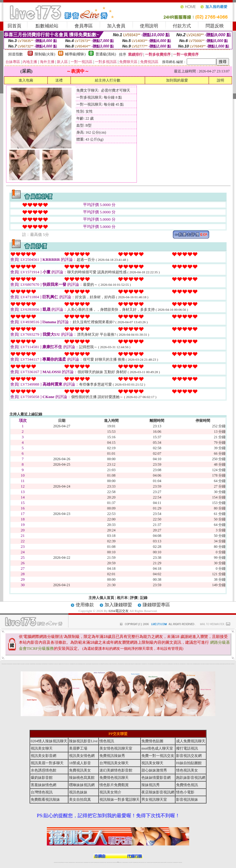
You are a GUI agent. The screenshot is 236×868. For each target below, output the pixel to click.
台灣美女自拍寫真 (8, 664)
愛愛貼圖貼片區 (82, 664)
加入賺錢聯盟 (118, 605)
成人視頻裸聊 (137, 862)
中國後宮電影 (221, 664)
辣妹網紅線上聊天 (127, 862)
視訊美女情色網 (82, 756)
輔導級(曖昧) (75, 54)
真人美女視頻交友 (145, 862)
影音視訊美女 (170, 862)
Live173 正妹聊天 (133, 862)
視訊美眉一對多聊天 (47, 763)
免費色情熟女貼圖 (107, 664)
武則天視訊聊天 (98, 664)
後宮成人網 (61, 664)
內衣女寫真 (16, 664)
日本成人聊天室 (163, 664)
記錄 (144, 598)
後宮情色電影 (37, 664)
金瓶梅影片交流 (201, 664)
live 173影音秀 (66, 862)
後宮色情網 (160, 664)
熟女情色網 (15, 664)
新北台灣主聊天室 (22, 664)
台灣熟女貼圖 (39, 664)
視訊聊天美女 (68, 862)
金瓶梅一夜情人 (189, 664)
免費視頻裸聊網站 (135, 862)
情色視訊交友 (172, 862)
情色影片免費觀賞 (114, 785)
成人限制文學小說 (149, 664)
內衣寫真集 (110, 664)
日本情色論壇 (187, 664)
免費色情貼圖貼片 (132, 664)
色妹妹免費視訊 (108, 862)
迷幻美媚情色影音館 (116, 770)
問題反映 (215, 26)
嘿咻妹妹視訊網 (82, 785)
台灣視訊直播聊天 (174, 862)
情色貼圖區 (40, 664)
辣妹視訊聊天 (12, 664)
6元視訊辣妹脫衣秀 (114, 664)
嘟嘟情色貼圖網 (196, 664)
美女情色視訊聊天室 (116, 748)
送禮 (59, 80)
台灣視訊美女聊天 (114, 763)
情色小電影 (185, 792)
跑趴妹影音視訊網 (191, 778)
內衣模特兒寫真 (42, 664)
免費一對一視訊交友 (158, 756)
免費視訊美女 (80, 770)
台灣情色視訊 (118, 664)
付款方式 (182, 26)
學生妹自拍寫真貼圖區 (158, 664)
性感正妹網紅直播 (125, 862)
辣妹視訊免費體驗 (120, 664)
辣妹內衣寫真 (134, 664)
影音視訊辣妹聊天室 (84, 664)
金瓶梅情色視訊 (72, 862)
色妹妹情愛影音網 (156, 778)
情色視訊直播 (57, 862)
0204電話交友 (119, 611)
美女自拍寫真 (80, 800)
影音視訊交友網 (189, 756)
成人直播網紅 (116, 862)
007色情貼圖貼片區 (34, 664)
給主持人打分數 (108, 80)
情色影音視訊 (63, 862)
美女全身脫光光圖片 (178, 664)
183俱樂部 (176, 664)
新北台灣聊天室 (88, 664)
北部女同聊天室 (63, 664)
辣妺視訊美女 (181, 862)
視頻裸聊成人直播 (140, 862)
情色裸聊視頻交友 (157, 862)
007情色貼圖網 (129, 664)
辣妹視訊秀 (10, 664)
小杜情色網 (166, 664)
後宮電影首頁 (165, 664)
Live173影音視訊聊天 (94, 862)
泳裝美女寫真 (140, 664)
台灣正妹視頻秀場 (148, 862)
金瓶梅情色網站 (51, 664)
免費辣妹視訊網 (125, 664)
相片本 (122, 598)
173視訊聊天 (89, 862)
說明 (220, 80)
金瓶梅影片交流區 (172, 664)
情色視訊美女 (187, 770)
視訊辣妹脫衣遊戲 (138, 664)
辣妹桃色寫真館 (82, 778)
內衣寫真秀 (53, 664)
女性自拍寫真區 (70, 664)
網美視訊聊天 (161, 862)
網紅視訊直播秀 (114, 862)
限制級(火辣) (45, 54)
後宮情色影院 (77, 664)
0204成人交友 (75, 664)
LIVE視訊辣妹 (59, 862)
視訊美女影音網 (43, 756)
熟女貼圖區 (87, 664)
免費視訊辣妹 (44, 664)
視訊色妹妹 (78, 792)
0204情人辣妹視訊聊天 (104, 664)
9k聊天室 (18, 664)
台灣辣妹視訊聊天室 (77, 862)
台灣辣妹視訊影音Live (31, 664)
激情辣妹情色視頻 (154, 862)
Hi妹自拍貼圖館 (189, 763)
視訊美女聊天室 (168, 862)
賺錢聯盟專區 (156, 605)
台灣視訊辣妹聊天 (82, 862)
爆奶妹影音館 (42, 778)
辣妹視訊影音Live (83, 741)
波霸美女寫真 (175, 664)
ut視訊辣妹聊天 (97, 862)
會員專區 (84, 26)
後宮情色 (13, 664)
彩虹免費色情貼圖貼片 (199, 664)
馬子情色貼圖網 (59, 664)
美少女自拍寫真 (55, 664)
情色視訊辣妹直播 (159, 862)
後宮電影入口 (100, 664)
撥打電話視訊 (187, 748)
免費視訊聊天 (101, 862)
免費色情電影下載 (155, 664)
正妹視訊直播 (111, 862)
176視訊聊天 (109, 862)
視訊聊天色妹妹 (91, 862)
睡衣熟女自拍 (111, 664)
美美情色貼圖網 (46, 664)
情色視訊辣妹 (55, 862)
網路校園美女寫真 (79, 664)
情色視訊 (107, 741)
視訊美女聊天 (42, 748)
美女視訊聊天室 (191, 664)
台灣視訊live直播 (61, 862)
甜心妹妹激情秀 (154, 770)
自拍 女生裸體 (57, 664)
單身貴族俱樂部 (144, 664)
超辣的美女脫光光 (213, 664)
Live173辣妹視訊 (118, 862)
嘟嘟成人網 (19, 664)
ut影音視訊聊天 (177, 862)
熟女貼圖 (170, 664)
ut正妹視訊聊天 (103, 862)
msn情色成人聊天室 (157, 748)
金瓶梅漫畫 (153, 664)
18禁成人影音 (80, 763)
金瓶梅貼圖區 (90, 664)
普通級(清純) (106, 54)
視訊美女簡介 (209, 664)
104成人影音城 (49, 664)
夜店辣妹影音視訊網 (5, 664)
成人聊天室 (142, 664)
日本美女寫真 (216, 664)
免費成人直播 (163, 862)
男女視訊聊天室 (154, 800)
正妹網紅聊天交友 (120, 862)
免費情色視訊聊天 (114, 778)
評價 (134, 598)
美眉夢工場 (78, 748)
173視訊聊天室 (105, 862)
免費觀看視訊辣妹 (73, 664)
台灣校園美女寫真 (183, 664)
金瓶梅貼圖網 (136, 664)
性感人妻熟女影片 (26, 664)
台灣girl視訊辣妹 (165, 862)
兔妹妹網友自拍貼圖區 (218, 664)
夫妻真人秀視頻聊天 (142, 862)
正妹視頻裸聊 (152, 862)
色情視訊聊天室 (116, 664)
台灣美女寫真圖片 (95, 664)
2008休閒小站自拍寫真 (229, 664)
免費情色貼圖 (152, 741)
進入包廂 (26, 80)
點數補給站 (47, 26)
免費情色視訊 (187, 785)
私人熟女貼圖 (223, 664)
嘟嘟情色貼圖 (102, 664)
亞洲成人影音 (185, 664)
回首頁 (14, 26)
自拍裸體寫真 (181, 664)
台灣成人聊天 (231, 664)
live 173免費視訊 (179, 862)
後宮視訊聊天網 (194, 664)
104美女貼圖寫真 (211, 664)
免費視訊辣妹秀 (28, 664)
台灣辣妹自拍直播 (85, 862)
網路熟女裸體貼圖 (151, 664)
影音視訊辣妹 (187, 800)
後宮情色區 (127, 664)
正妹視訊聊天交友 (79, 862)
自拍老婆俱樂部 (204, 664)
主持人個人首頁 (101, 598)
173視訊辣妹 (99, 862)
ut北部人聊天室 (65, 664)
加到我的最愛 (177, 80)
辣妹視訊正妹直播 (130, 862)
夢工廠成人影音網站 (68, 664)
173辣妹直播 (123, 862)
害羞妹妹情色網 (43, 785)
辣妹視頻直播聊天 (87, 862)
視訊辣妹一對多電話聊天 (225, 664)
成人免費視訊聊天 (191, 741)
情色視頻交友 (150, 862)
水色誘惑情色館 (43, 770)
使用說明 (149, 26)
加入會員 (116, 26)
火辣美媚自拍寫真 (123, 664)
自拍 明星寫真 (24, 664)
